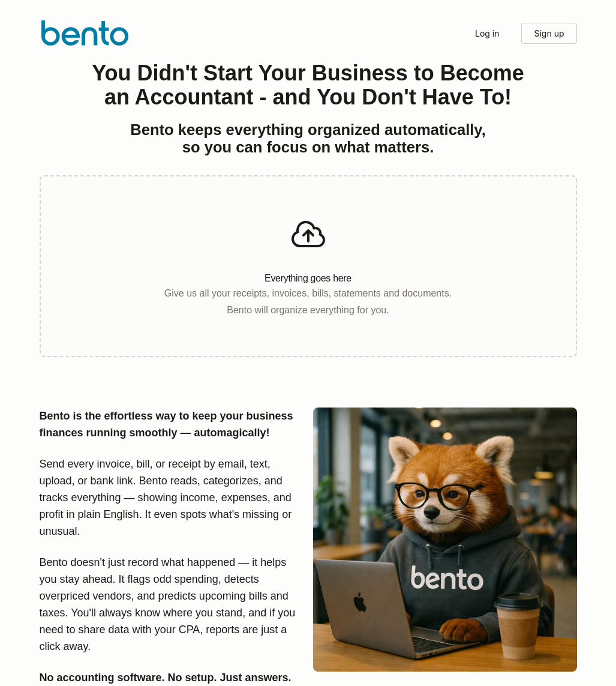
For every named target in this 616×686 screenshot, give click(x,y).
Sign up (549, 33)
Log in (487, 33)
